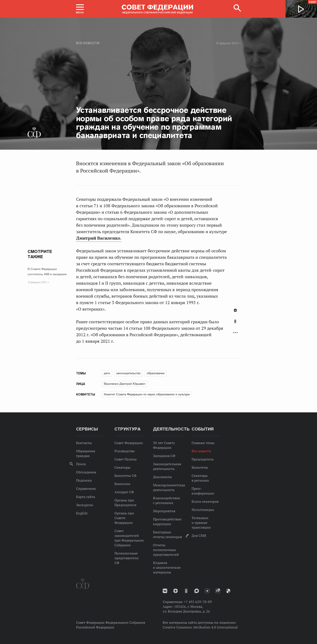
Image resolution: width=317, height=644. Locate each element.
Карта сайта (86, 497)
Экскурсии (85, 505)
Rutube (218, 591)
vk (165, 591)
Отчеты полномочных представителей (166, 550)
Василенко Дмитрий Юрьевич (125, 384)
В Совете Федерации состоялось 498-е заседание (47, 272)
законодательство (128, 373)
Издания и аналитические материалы (167, 567)
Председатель (203, 459)
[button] (80, 9)
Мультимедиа (203, 510)
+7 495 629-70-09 (198, 602)
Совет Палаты (126, 459)
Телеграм (207, 591)
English (82, 513)
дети (107, 373)
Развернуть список (235, 333)
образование (156, 373)
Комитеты (200, 467)
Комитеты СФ (126, 476)
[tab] (235, 324)
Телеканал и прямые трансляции (201, 523)
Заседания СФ (164, 456)
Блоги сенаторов (205, 501)
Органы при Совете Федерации (124, 518)
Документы (162, 477)
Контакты (84, 443)
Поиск (81, 464)
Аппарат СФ (124, 492)
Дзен (176, 591)
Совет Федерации (129, 443)
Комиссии (122, 484)
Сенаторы (122, 467)
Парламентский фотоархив (228, 591)
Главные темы (203, 443)
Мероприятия (164, 511)
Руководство (125, 451)
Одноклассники (235, 321)
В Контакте (235, 310)
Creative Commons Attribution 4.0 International (200, 627)
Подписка (84, 480)
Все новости (88, 43)
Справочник (86, 488)
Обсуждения (86, 472)
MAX (197, 591)
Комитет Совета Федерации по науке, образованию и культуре (147, 394)
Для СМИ (199, 536)
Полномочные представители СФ (126, 558)
